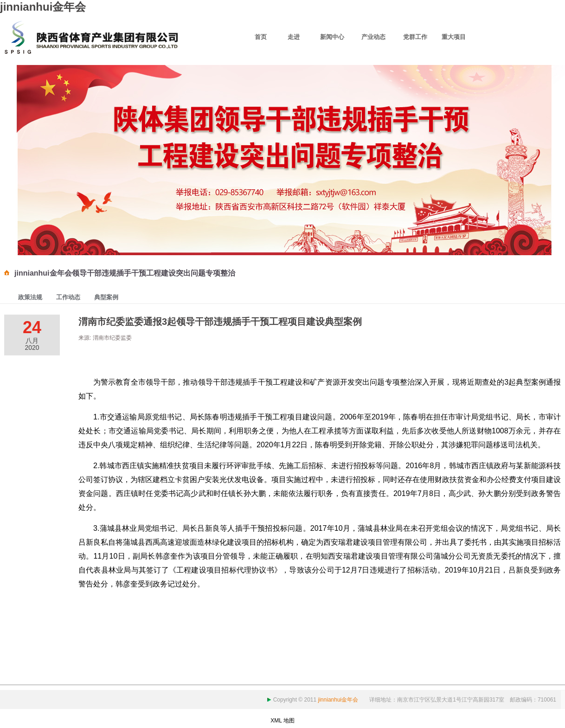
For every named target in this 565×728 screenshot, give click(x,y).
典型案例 (106, 297)
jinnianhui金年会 (43, 7)
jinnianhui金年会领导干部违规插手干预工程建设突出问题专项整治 (125, 273)
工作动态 (68, 297)
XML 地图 (282, 721)
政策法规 (30, 297)
